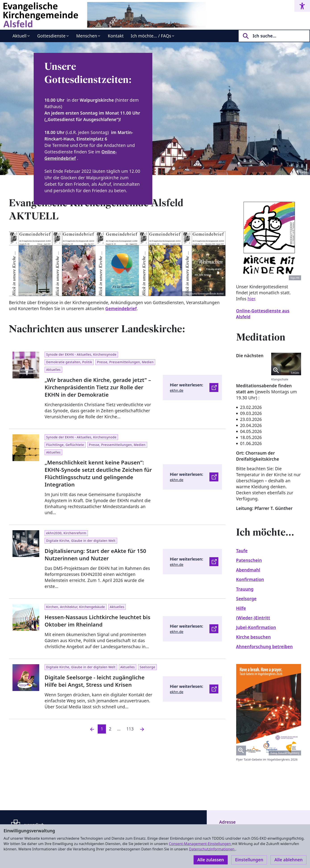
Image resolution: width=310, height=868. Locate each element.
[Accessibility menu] (302, 6)
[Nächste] (142, 729)
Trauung (245, 589)
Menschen (87, 36)
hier (251, 299)
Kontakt (116, 36)
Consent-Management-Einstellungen (200, 844)
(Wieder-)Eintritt (253, 618)
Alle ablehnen (288, 860)
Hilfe (241, 608)
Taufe (242, 551)
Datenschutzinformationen (212, 849)
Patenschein (249, 560)
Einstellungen (249, 860)
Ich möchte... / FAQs (151, 36)
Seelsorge (246, 599)
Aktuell (20, 36)
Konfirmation (250, 579)
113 (130, 729)
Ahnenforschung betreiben (265, 647)
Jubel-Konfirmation (256, 627)
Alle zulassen (211, 860)
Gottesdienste (51, 36)
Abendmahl (248, 570)
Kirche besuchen (254, 637)
